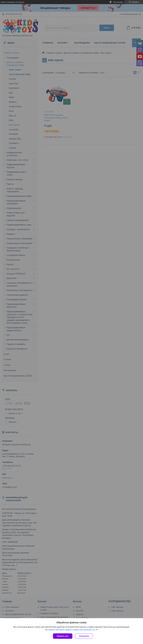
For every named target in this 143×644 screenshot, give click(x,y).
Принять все (63, 636)
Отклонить (84, 636)
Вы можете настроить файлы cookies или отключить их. (70, 630)
